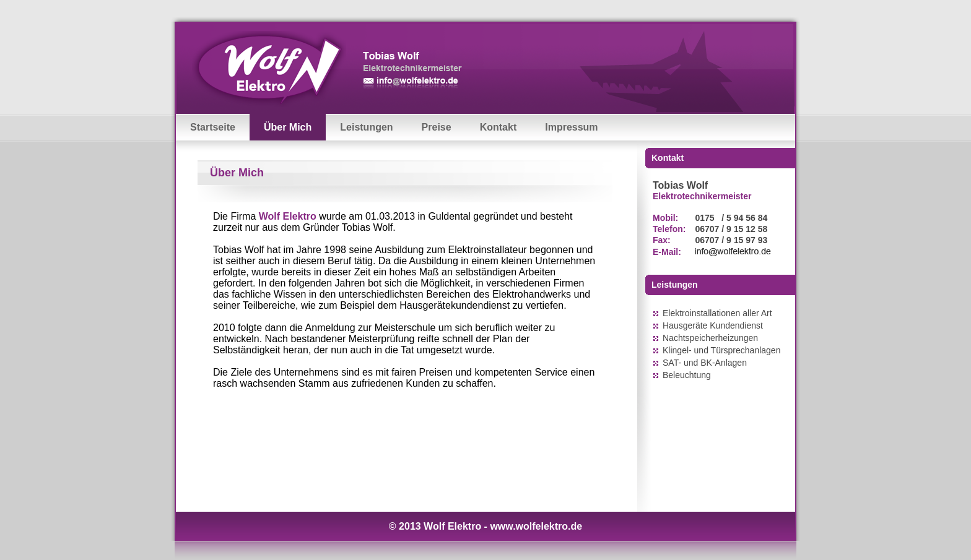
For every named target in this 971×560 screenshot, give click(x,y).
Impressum (571, 127)
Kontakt (499, 127)
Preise (437, 127)
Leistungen (366, 127)
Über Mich (288, 127)
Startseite (213, 127)
